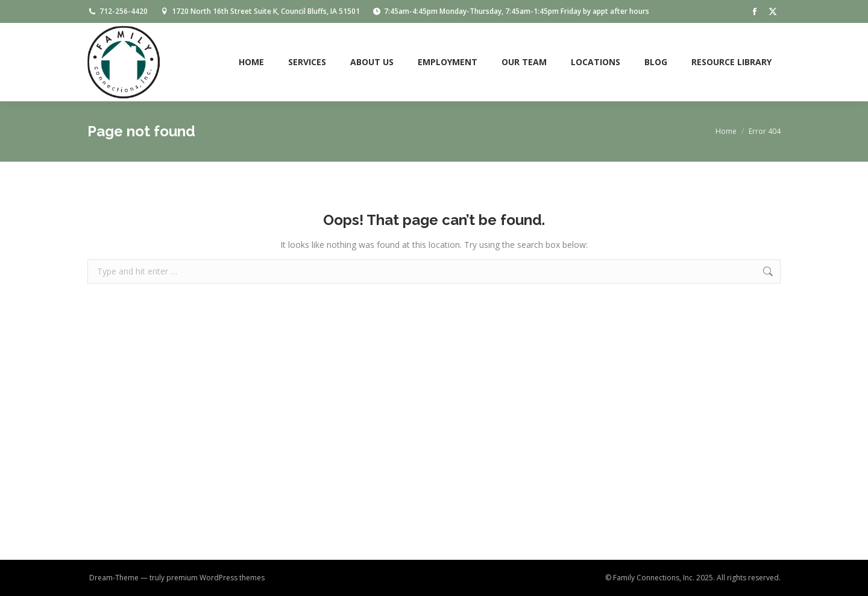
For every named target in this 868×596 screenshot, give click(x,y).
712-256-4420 (118, 11)
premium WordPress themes (215, 578)
